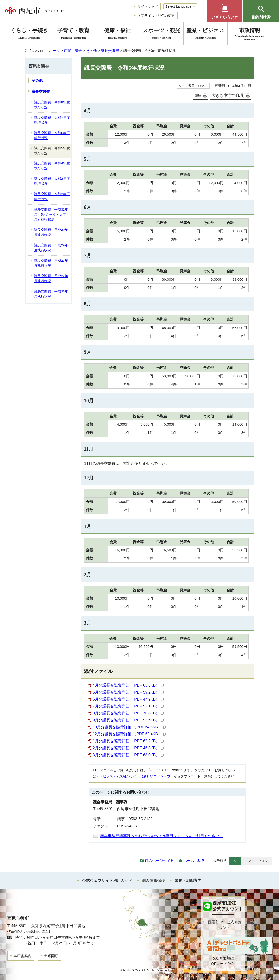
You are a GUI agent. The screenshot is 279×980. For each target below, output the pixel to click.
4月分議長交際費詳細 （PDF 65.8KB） (128, 685)
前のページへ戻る (159, 860)
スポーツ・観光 (161, 34)
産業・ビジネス (205, 34)
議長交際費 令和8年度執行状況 (52, 105)
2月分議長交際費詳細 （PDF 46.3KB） (128, 748)
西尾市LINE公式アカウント (225, 925)
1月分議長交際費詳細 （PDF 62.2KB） (128, 741)
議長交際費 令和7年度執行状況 (52, 120)
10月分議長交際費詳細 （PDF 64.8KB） (129, 727)
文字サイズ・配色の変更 (156, 16)
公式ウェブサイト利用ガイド (107, 880)
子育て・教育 (73, 34)
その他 (92, 51)
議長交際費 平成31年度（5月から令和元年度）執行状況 (51, 214)
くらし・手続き (29, 34)
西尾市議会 (73, 51)
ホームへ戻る (194, 860)
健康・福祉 (117, 34)
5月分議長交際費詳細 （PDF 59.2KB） (128, 692)
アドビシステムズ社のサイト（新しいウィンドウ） (135, 776)
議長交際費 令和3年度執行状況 (52, 181)
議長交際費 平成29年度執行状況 (51, 248)
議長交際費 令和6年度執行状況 (52, 136)
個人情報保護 (153, 880)
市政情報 (250, 34)
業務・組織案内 (188, 880)
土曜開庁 (51, 956)
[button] (225, 11)
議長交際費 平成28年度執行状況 (51, 263)
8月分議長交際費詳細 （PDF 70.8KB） (128, 713)
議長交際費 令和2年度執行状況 (52, 197)
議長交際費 (110, 51)
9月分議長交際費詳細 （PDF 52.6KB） (128, 720)
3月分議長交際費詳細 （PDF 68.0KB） (128, 755)
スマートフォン (256, 861)
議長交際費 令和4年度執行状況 (52, 166)
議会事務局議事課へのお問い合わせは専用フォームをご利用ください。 (162, 836)
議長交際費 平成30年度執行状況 (51, 232)
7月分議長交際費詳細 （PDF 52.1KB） (128, 706)
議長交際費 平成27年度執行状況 (51, 279)
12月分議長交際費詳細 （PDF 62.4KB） (129, 734)
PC (235, 861)
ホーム (54, 51)
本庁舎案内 (22, 956)
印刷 (198, 96)
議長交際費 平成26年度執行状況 (51, 294)
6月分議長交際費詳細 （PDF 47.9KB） (128, 699)
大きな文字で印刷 (228, 96)
